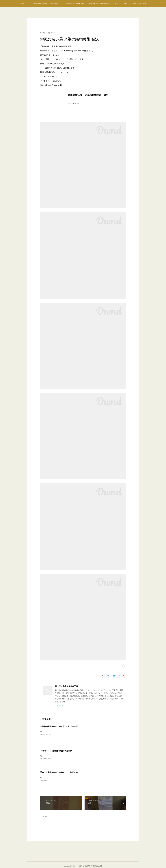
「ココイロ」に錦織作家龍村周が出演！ (57, 751)
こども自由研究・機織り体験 (73, 3)
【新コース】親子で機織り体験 (135, 3)
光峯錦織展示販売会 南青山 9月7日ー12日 (59, 726)
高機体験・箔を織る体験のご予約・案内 (104, 3)
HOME (23, 3)
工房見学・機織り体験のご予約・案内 (44, 3)
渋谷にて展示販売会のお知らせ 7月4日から (59, 773)
